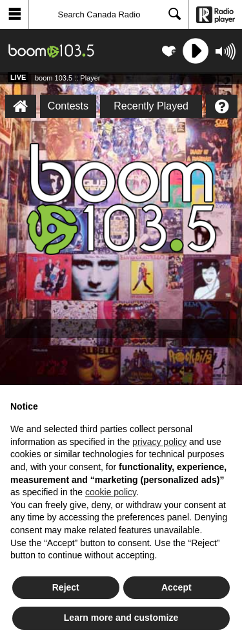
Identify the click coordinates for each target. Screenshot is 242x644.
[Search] (109, 14)
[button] (15, 14)
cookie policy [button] (111, 492)
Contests (68, 106)
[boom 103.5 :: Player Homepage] (21, 106)
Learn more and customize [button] (121, 618)
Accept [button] (176, 587)
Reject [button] (66, 587)
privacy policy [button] (159, 442)
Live (18, 77)
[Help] (221, 106)
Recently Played (151, 106)
